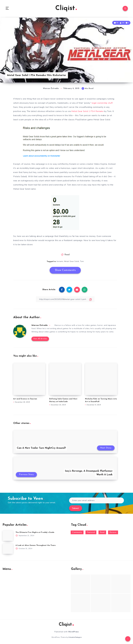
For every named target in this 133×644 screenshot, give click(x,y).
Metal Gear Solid (72, 261)
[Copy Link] (65, 299)
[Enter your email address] (97, 500)
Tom (82, 261)
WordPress (73, 632)
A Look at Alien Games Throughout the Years (36, 545)
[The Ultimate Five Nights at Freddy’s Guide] (8, 536)
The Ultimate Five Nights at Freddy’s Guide (35, 532)
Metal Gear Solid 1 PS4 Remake (87, 111)
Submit (76, 508)
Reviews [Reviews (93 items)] (113, 532)
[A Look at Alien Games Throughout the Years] (8, 549)
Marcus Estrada (39, 325)
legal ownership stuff (102, 103)
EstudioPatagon (75, 637)
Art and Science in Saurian (25, 399)
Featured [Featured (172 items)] (91, 532)
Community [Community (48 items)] (77, 532)
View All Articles (40, 339)
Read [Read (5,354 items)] (102, 532)
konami (60, 261)
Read (67, 255)
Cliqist (66, 8)
